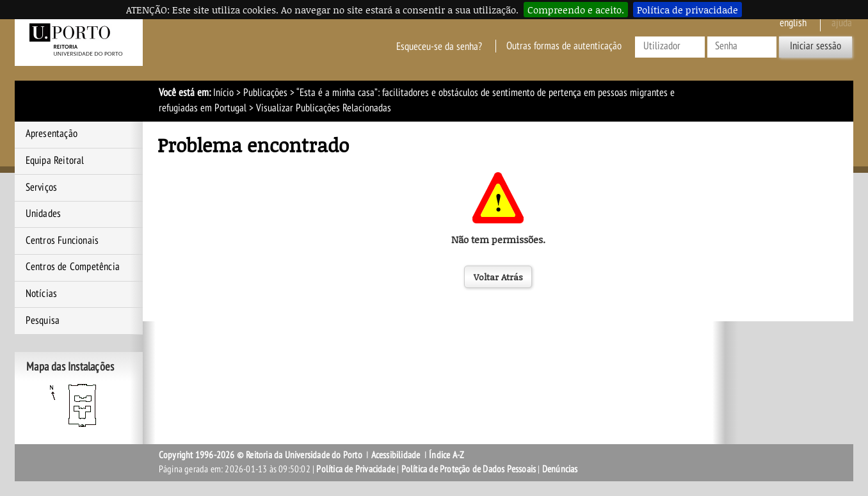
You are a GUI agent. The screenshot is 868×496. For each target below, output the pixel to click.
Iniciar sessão (816, 46)
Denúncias (560, 469)
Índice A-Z (446, 455)
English (793, 23)
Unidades (44, 214)
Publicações (265, 93)
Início (223, 93)
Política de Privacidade (356, 469)
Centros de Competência (73, 267)
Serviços (42, 188)
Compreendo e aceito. (576, 10)
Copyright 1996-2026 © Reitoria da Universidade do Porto (261, 455)
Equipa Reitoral (55, 161)
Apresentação (52, 134)
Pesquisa (43, 321)
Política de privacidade (687, 10)
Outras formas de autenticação (564, 46)
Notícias (42, 294)
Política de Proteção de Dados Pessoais (469, 469)
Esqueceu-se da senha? (439, 46)
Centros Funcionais (62, 241)
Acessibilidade (396, 455)
